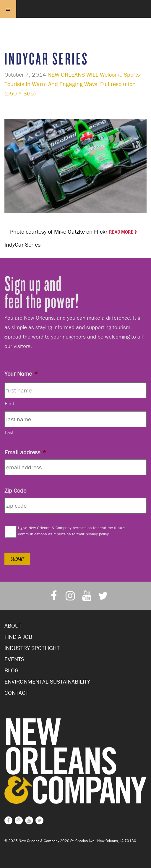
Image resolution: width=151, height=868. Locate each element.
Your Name (21, 373)
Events (14, 659)
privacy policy (97, 534)
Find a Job (18, 637)
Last (9, 432)
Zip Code (15, 490)
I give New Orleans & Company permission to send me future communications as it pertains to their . (71, 531)
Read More (121, 232)
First (9, 403)
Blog (12, 670)
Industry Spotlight (32, 648)
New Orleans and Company (75, 24)
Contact (16, 693)
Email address (25, 452)
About (13, 625)
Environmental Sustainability (47, 681)
